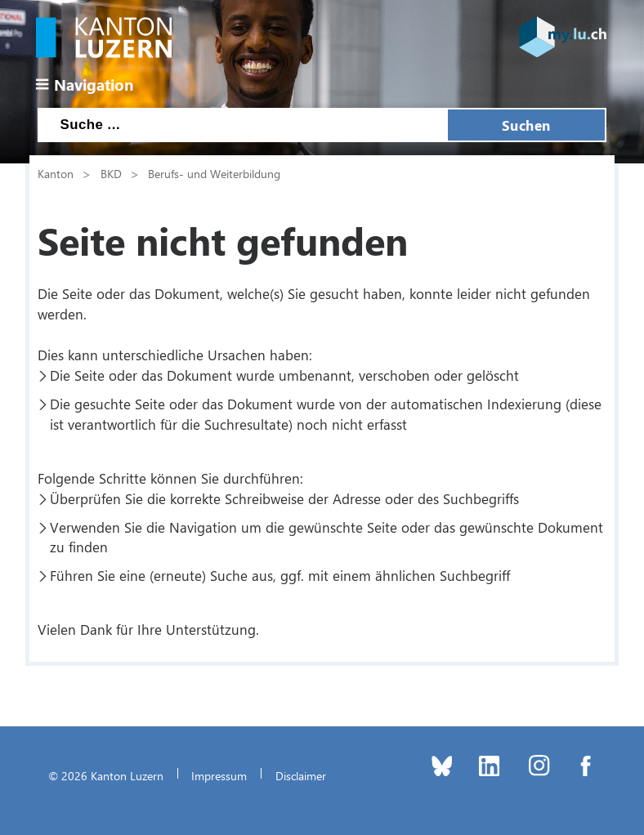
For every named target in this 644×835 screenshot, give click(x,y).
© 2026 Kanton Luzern (106, 775)
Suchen (526, 125)
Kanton (56, 173)
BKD (111, 173)
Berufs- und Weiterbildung (214, 173)
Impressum (219, 775)
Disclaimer (301, 775)
